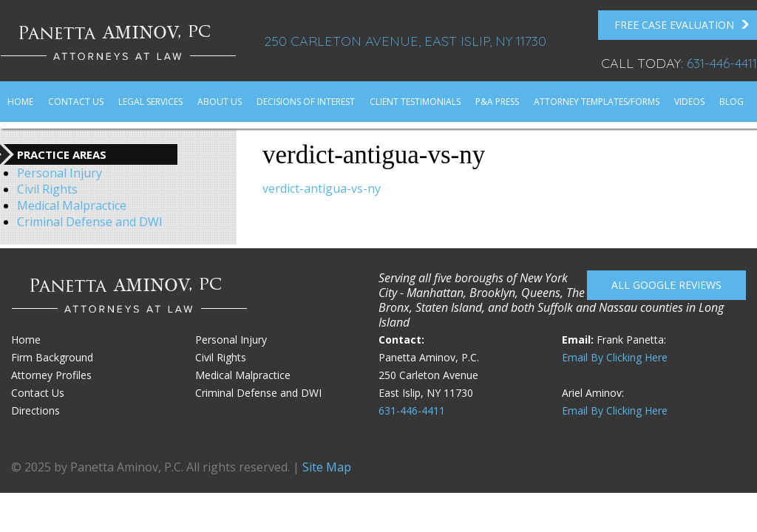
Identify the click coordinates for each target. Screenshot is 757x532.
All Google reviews (666, 285)
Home (20, 102)
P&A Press (497, 102)
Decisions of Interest (306, 102)
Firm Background (52, 357)
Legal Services (150, 102)
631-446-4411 (722, 63)
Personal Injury (60, 173)
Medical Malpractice (72, 205)
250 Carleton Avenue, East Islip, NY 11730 (405, 41)
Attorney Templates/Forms (597, 102)
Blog (731, 102)
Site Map (327, 467)
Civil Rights (47, 189)
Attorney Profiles (51, 375)
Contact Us (76, 102)
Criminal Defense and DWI (90, 222)
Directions (35, 410)
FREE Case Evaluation (682, 25)
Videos (689, 102)
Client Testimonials (415, 102)
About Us (220, 102)
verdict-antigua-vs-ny (322, 188)
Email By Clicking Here (615, 357)
